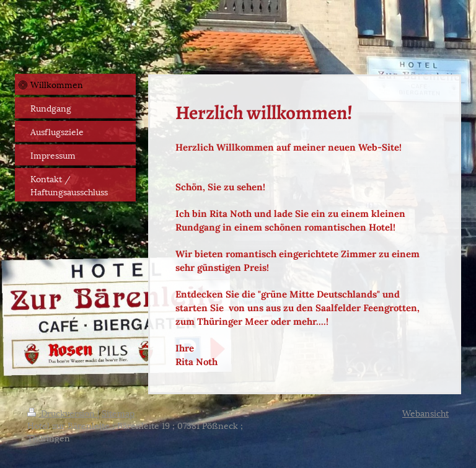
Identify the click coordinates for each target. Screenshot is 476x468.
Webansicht (425, 413)
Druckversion (62, 413)
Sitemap (118, 413)
